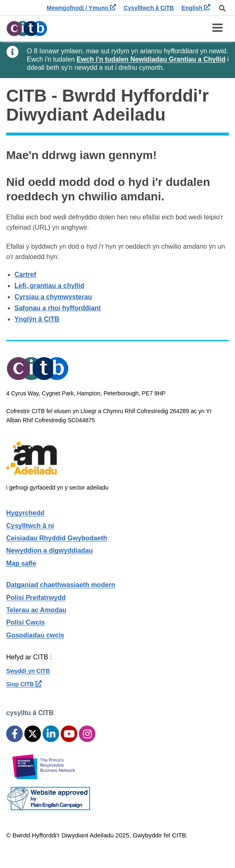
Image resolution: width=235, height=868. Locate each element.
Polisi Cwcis (25, 622)
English (196, 8)
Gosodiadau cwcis (35, 635)
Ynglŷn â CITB (37, 319)
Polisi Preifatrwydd (36, 598)
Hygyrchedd (25, 513)
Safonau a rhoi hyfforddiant (58, 308)
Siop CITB (24, 684)
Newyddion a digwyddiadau (50, 551)
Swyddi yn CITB (28, 671)
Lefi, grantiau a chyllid (49, 286)
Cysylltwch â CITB (149, 8)
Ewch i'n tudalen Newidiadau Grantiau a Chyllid (151, 59)
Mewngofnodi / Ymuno (81, 8)
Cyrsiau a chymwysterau (53, 297)
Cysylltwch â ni (30, 526)
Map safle (21, 563)
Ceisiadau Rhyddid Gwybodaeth (57, 538)
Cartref (25, 275)
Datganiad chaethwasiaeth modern (61, 585)
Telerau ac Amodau (36, 610)
